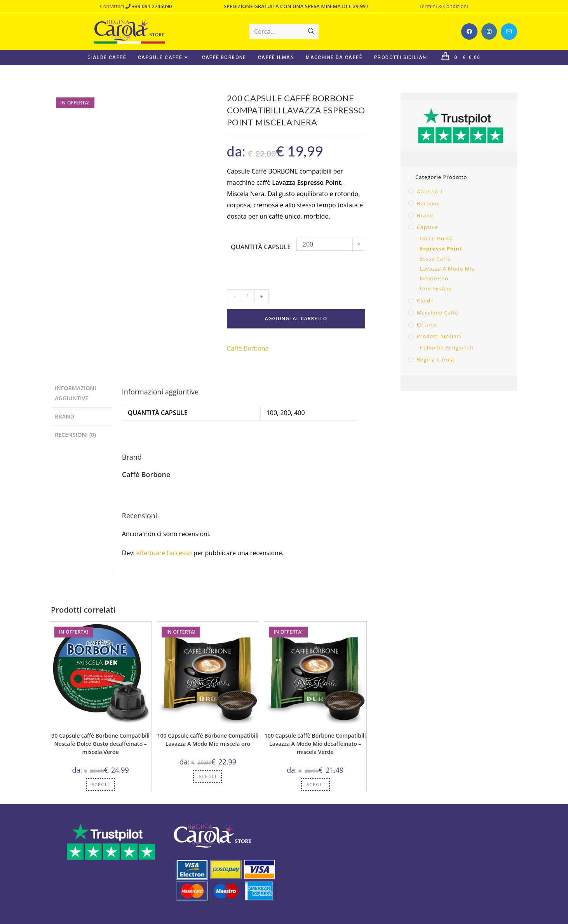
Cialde (425, 300)
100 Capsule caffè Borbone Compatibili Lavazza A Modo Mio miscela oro (208, 740)
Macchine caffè (438, 313)
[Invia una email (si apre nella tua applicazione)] (509, 32)
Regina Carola (436, 360)
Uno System (436, 288)
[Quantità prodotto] (248, 296)
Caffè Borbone (248, 348)
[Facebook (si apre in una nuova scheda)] (469, 31)
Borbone (429, 203)
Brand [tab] (64, 415)
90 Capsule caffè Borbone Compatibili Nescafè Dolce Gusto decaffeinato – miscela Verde (100, 744)
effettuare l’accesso (164, 553)
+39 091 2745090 (149, 6)
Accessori (430, 191)
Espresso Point (441, 248)
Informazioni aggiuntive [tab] (75, 393)
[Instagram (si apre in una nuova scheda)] (489, 31)
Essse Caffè (435, 259)
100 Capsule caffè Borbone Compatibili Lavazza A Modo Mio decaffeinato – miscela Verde (315, 744)
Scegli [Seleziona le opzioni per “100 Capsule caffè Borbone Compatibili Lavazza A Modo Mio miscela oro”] (208, 776)
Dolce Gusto (436, 238)
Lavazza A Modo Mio (448, 269)
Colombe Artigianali (447, 347)
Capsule (428, 227)
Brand (425, 215)
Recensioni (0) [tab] (75, 433)
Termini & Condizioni (443, 6)
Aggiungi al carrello (296, 319)
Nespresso (434, 278)
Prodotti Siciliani (439, 336)
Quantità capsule (261, 247)
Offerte (427, 325)
